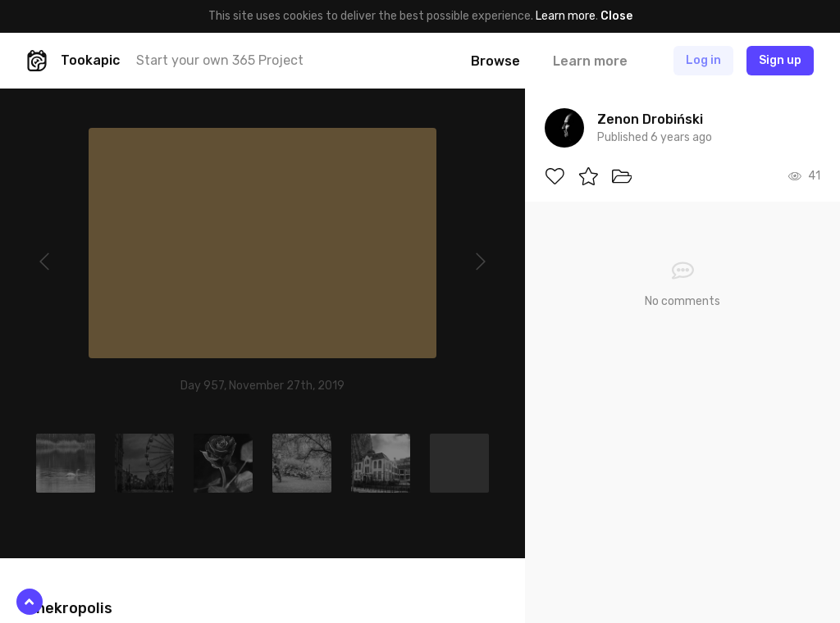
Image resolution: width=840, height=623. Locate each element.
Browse (495, 61)
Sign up (780, 60)
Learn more (566, 16)
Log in (703, 60)
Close (616, 16)
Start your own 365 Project (220, 60)
